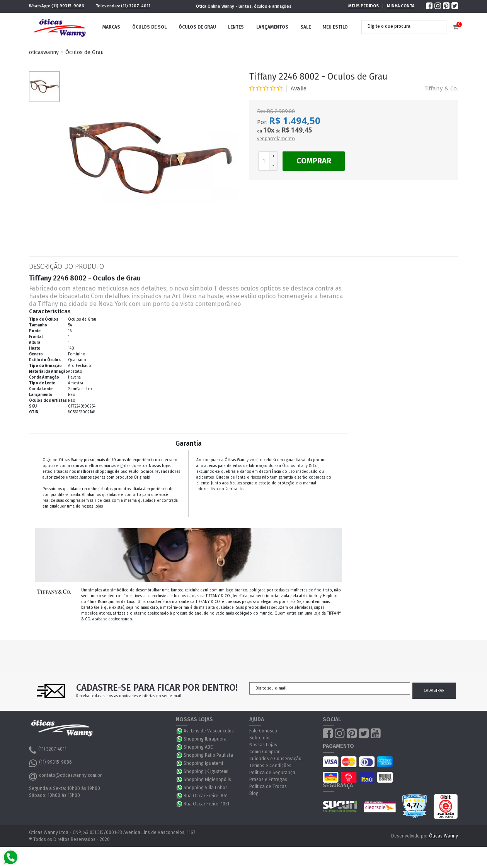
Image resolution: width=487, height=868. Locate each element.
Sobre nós (260, 738)
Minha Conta (401, 6)
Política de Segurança (272, 773)
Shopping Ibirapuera (205, 739)
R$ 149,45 (297, 130)
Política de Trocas (268, 786)
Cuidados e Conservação (275, 759)
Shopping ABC (198, 747)
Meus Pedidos (364, 6)
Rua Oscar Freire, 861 (206, 796)
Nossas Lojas (263, 745)
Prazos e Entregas (268, 780)
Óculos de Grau (197, 27)
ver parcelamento (276, 139)
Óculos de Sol (149, 27)
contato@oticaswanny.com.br (65, 776)
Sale (306, 27)
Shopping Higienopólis (207, 780)
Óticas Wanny (444, 836)
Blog (254, 793)
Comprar (314, 161)
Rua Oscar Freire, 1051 (206, 804)
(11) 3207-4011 (136, 6)
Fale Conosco (263, 731)
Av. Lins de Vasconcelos (209, 731)
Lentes (236, 27)
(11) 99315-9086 (68, 6)
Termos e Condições (270, 766)
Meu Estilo (335, 27)
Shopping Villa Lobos (206, 788)
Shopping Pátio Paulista (208, 755)
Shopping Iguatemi (203, 763)
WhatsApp (180, 731)
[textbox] (398, 26)
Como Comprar (264, 752)
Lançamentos (272, 27)
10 (269, 130)
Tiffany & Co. (441, 88)
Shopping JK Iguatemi (206, 771)
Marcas (111, 27)
